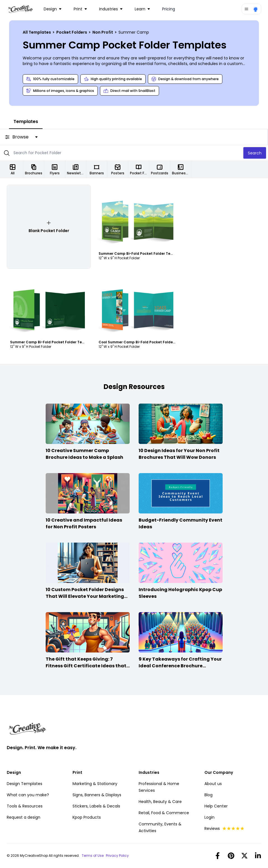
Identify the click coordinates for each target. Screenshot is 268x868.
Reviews (224, 828)
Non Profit (103, 32)
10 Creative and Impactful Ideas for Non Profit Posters (84, 523)
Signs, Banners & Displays (97, 795)
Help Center (216, 806)
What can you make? (28, 795)
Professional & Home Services (159, 787)
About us (213, 784)
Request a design (24, 817)
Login (209, 817)
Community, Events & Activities (160, 827)
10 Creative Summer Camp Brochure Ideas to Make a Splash (84, 454)
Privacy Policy (117, 856)
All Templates (37, 32)
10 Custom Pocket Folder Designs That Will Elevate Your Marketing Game (85, 596)
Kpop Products (87, 817)
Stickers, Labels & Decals (96, 806)
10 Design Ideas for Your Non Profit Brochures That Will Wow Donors (179, 454)
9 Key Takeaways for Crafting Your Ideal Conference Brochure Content (180, 666)
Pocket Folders (72, 32)
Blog (208, 795)
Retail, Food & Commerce (164, 813)
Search (255, 153)
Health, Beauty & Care (160, 802)
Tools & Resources (25, 806)
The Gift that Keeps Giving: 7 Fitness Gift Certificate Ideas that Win (86, 666)
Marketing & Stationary (95, 784)
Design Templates (25, 784)
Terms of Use (93, 856)
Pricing (169, 9)
